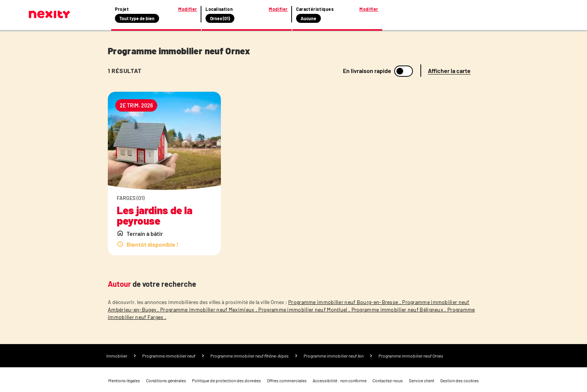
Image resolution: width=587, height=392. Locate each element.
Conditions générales (166, 380)
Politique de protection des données (226, 380)
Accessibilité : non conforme (340, 380)
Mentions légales (124, 380)
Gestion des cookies (460, 380)
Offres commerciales (287, 380)
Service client (422, 380)
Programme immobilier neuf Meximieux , (209, 309)
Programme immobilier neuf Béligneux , (399, 309)
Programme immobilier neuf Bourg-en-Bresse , (345, 302)
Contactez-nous (388, 380)
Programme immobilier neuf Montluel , (305, 309)
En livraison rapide (367, 71)
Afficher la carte (449, 71)
